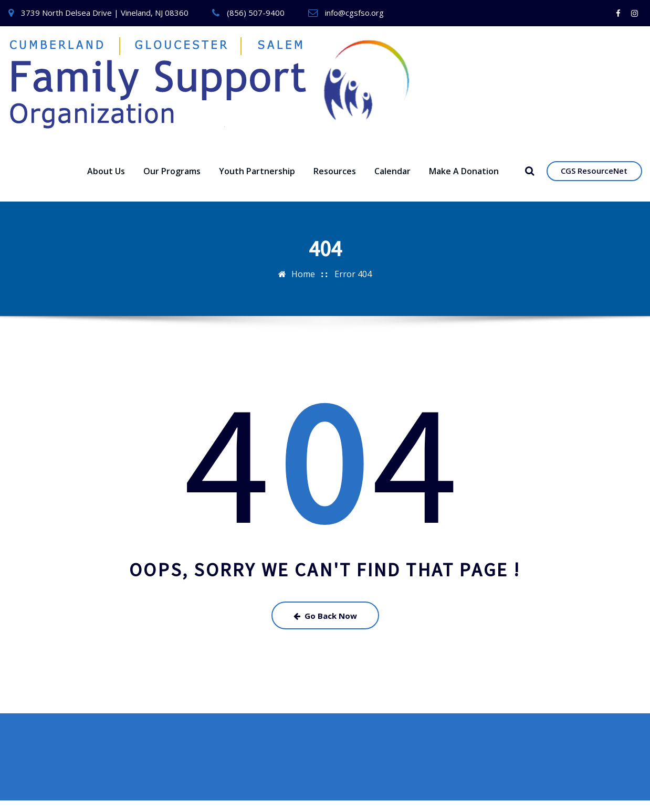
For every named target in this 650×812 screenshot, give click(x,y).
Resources (335, 182)
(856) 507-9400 (256, 13)
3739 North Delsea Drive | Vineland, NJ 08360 (105, 13)
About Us (106, 182)
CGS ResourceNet (594, 182)
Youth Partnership (257, 182)
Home (303, 285)
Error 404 (353, 285)
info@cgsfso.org (354, 13)
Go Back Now (325, 627)
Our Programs (172, 182)
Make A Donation (464, 182)
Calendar (392, 182)
